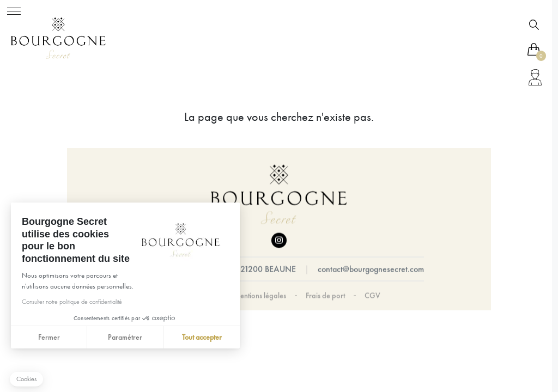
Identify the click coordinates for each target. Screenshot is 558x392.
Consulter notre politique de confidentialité (71, 302)
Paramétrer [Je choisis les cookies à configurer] (125, 337)
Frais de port (325, 296)
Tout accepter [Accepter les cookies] (201, 337)
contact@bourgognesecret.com (371, 269)
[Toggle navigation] (14, 10)
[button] (26, 379)
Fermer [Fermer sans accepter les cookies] (48, 337)
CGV (372, 296)
